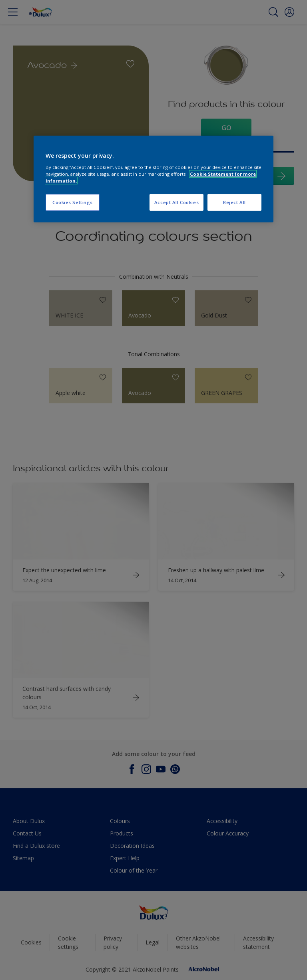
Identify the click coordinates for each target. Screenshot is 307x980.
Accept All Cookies (176, 202)
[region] (153, 179)
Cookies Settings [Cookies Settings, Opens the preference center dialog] (73, 202)
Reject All (234, 202)
